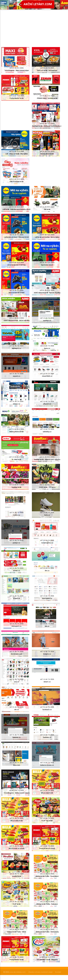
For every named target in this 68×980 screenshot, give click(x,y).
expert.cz (17, 376)
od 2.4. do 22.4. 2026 (47, 290)
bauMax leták (17, 487)
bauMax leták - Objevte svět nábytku (47, 459)
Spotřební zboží (47, 265)
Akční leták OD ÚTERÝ (17, 293)
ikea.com (17, 765)
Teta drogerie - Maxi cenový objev (17, 70)
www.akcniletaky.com (17, 972)
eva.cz (17, 682)
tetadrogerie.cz (47, 543)
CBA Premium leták (17, 182)
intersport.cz (17, 626)
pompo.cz (17, 543)
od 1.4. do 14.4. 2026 (47, 485)
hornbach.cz (47, 710)
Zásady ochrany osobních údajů (40, 972)
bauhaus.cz (47, 737)
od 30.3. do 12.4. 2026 (47, 957)
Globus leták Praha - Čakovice (47, 904)
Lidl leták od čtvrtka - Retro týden (47, 237)
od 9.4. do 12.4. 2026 (47, 235)
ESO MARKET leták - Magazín (47, 960)
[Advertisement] (31, 26)
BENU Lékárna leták (17, 432)
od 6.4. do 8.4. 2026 (17, 68)
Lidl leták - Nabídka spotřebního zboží (17, 209)
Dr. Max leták (17, 459)
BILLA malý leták (47, 793)
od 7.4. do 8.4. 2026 (17, 235)
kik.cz (47, 626)
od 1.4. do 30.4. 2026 (47, 207)
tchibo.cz (17, 515)
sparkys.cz (47, 320)
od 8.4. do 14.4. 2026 (17, 96)
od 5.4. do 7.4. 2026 (47, 68)
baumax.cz (17, 737)
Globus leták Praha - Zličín (17, 932)
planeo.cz (17, 404)
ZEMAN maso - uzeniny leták (47, 98)
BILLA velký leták (17, 821)
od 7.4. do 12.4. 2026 (17, 151)
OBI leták (47, 209)
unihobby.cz (47, 432)
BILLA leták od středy (17, 848)
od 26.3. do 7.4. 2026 (17, 790)
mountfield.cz (47, 376)
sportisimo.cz (47, 598)
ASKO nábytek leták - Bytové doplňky (47, 293)
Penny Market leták (17, 98)
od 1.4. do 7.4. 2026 (47, 318)
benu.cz (47, 348)
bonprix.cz (47, 654)
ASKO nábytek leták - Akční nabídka (17, 320)
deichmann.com (17, 654)
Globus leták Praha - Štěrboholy (47, 932)
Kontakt (58, 972)
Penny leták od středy (47, 848)
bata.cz (47, 515)
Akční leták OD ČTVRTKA (17, 265)
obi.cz (17, 710)
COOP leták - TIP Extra (47, 487)
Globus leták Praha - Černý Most (47, 876)
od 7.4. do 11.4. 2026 (47, 96)
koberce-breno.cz (47, 765)
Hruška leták (17, 876)
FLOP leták (17, 904)
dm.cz (47, 571)
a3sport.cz (47, 404)
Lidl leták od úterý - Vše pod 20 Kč (17, 237)
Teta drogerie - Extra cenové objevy (17, 793)
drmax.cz (17, 571)
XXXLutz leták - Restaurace (47, 70)
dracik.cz (17, 598)
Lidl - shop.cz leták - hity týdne (17, 154)
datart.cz (47, 682)
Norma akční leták (47, 154)
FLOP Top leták (47, 821)
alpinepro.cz (17, 348)
